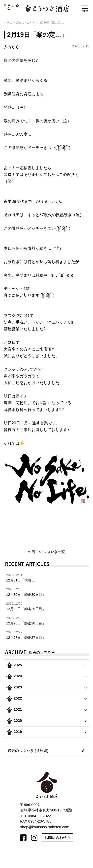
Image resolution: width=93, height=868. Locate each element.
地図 (67, 810)
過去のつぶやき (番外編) (46, 751)
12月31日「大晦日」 (46, 578)
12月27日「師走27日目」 (46, 635)
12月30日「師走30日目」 (46, 592)
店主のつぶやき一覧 (46, 552)
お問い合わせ (57, 837)
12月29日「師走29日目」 (46, 606)
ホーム (9, 22)
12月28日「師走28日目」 (46, 621)
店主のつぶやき (27, 22)
